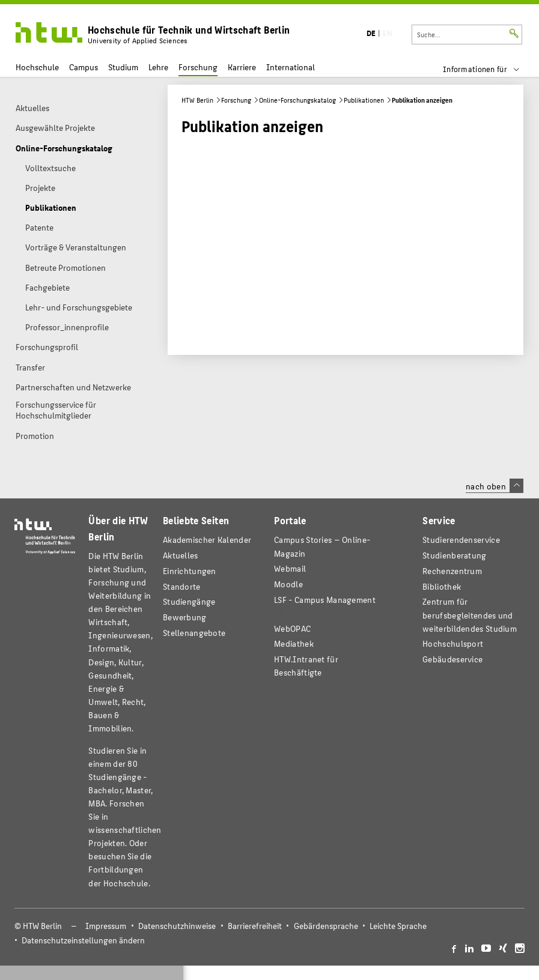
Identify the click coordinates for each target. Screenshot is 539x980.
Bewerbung (185, 617)
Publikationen (364, 100)
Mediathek (294, 643)
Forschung (198, 67)
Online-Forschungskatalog (297, 100)
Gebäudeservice (452, 659)
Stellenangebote (194, 633)
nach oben (495, 486)
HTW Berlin (197, 100)
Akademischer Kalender (207, 540)
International (291, 67)
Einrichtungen (190, 571)
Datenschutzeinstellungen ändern (83, 940)
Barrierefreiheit (255, 926)
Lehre (158, 67)
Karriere (242, 67)
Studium (123, 67)
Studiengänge (189, 601)
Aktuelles (181, 555)
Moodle (288, 584)
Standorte (182, 586)
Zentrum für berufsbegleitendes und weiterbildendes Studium (470, 615)
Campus (84, 67)
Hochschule (37, 67)
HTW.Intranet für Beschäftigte (306, 666)
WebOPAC (292, 628)
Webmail (290, 568)
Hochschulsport (453, 643)
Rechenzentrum (452, 571)
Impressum (106, 926)
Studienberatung (454, 555)
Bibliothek (442, 586)
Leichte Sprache (398, 926)
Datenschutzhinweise (177, 926)
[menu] (489, 69)
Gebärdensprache (326, 926)
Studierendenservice (461, 540)
